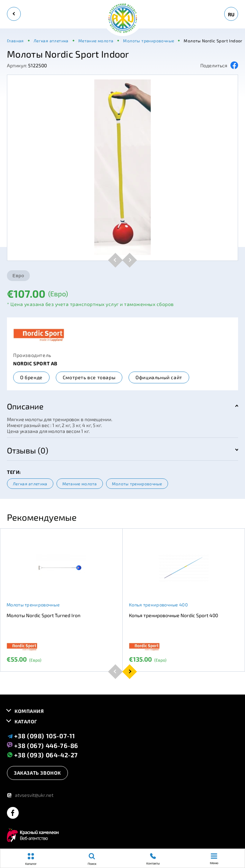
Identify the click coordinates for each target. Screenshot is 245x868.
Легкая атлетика (30, 484)
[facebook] (13, 813)
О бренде (31, 377)
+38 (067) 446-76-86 (43, 745)
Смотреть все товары (89, 377)
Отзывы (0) (28, 450)
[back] (14, 14)
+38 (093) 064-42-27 (42, 755)
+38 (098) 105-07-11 (41, 736)
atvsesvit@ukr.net (30, 795)
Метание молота (80, 484)
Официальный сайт (159, 377)
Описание (25, 406)
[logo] (123, 19)
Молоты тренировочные (137, 484)
